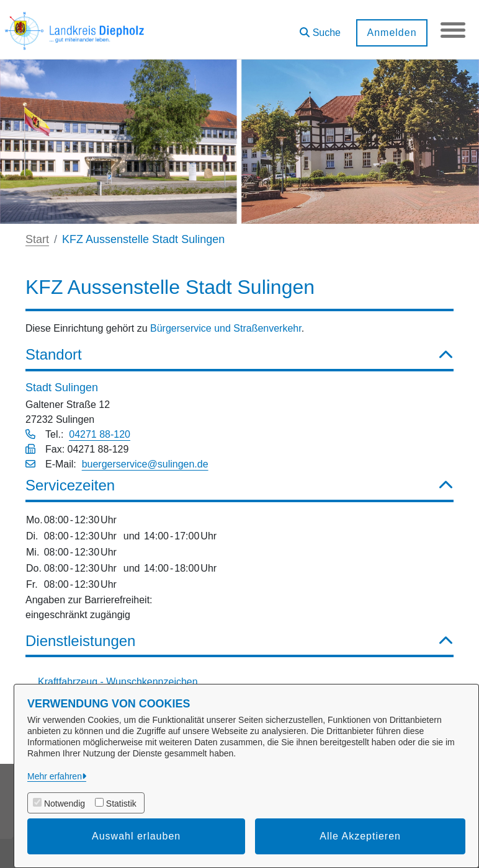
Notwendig (65, 804)
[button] (320, 28)
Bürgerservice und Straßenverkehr (226, 328)
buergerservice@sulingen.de (145, 464)
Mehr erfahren (55, 776)
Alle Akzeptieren (360, 836)
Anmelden (392, 33)
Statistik (121, 804)
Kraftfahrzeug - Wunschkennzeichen (118, 682)
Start (37, 239)
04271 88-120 (100, 434)
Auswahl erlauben (136, 836)
